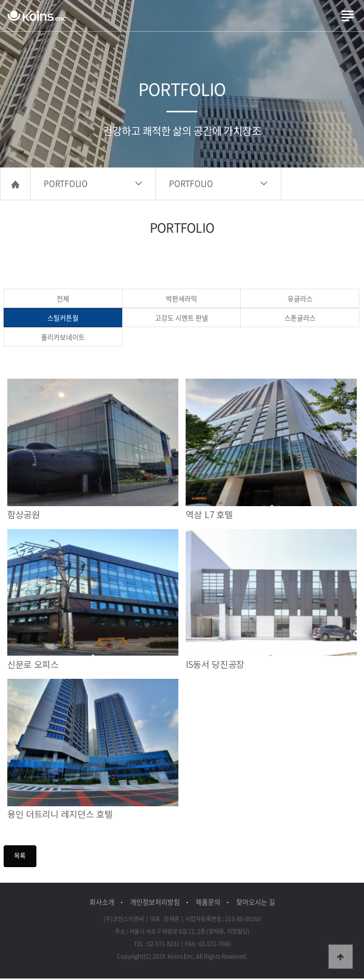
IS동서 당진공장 (215, 666)
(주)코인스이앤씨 (37, 16)
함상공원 (24, 516)
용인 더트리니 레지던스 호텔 (60, 816)
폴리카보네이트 (63, 338)
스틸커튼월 (63, 319)
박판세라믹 (181, 300)
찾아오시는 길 (256, 903)
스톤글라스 (300, 319)
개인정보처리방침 (155, 903)
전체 (63, 300)
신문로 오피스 (33, 666)
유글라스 (300, 300)
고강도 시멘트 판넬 (181, 319)
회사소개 (102, 903)
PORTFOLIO (66, 185)
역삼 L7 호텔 (209, 516)
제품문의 (208, 903)
